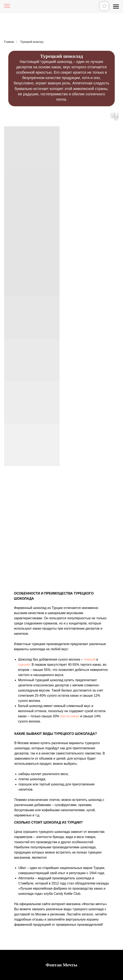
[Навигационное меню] (116, 7)
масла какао (70, 716)
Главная (9, 42)
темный (90, 659)
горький (24, 665)
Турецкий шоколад (32, 42)
